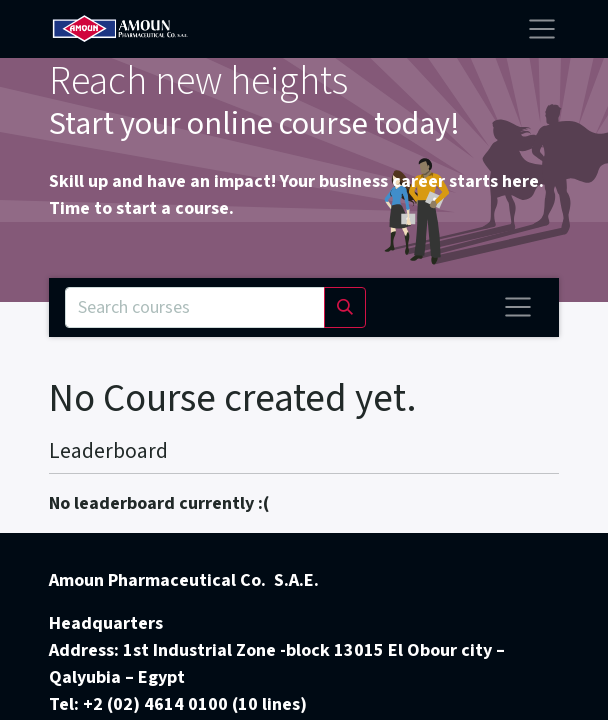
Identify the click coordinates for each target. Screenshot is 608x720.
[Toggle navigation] (518, 307)
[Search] (345, 307)
